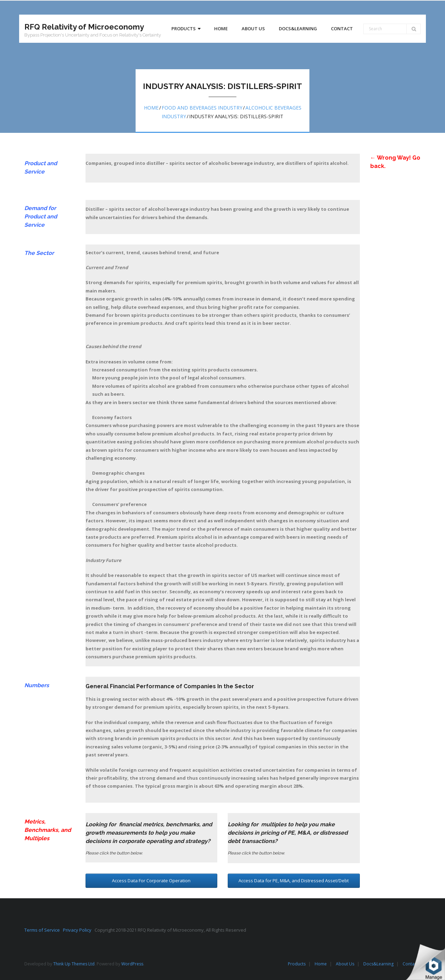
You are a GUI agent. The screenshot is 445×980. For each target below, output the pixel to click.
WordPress (132, 964)
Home (151, 108)
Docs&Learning (378, 964)
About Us (345, 964)
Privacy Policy (79, 930)
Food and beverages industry (202, 108)
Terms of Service (44, 930)
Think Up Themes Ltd (74, 964)
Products (297, 964)
